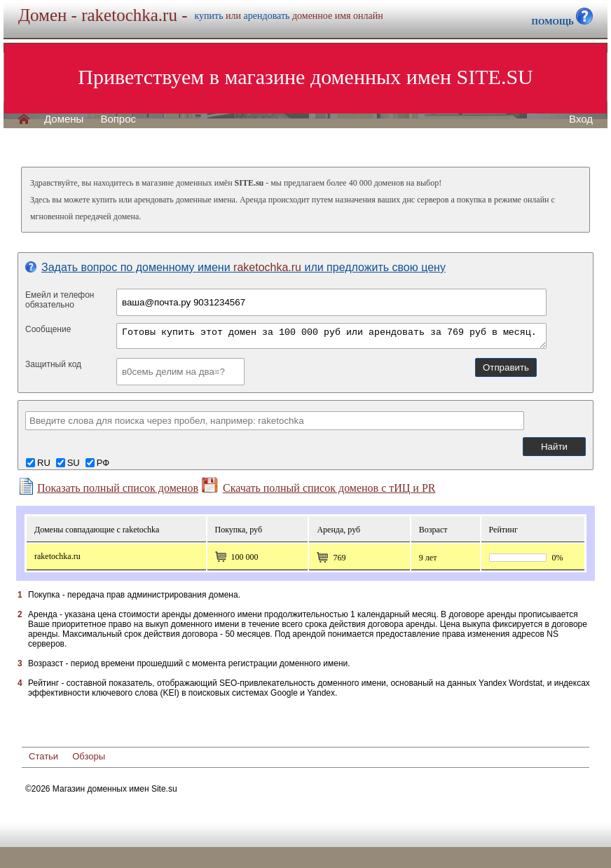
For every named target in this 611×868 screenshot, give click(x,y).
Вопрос (118, 119)
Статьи (43, 756)
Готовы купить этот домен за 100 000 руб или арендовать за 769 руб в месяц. (331, 336)
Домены (64, 119)
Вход (581, 119)
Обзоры (89, 756)
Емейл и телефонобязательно (60, 300)
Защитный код (53, 364)
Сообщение (48, 329)
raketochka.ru (57, 556)
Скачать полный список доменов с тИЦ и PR (318, 485)
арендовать (267, 16)
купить (209, 16)
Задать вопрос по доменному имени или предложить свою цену (235, 267)
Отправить (506, 367)
